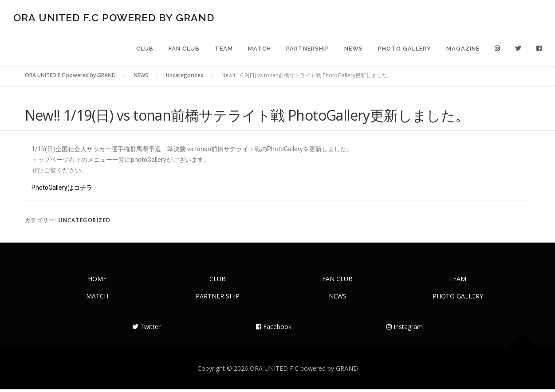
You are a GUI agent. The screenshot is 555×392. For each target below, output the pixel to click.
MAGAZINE (463, 50)
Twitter (146, 329)
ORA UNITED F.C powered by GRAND (114, 18)
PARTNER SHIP (218, 299)
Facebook (274, 329)
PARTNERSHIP (308, 50)
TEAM (224, 50)
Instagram (405, 329)
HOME (97, 281)
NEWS (354, 50)
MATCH (260, 50)
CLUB (145, 50)
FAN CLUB (184, 50)
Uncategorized (85, 223)
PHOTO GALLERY (405, 50)
